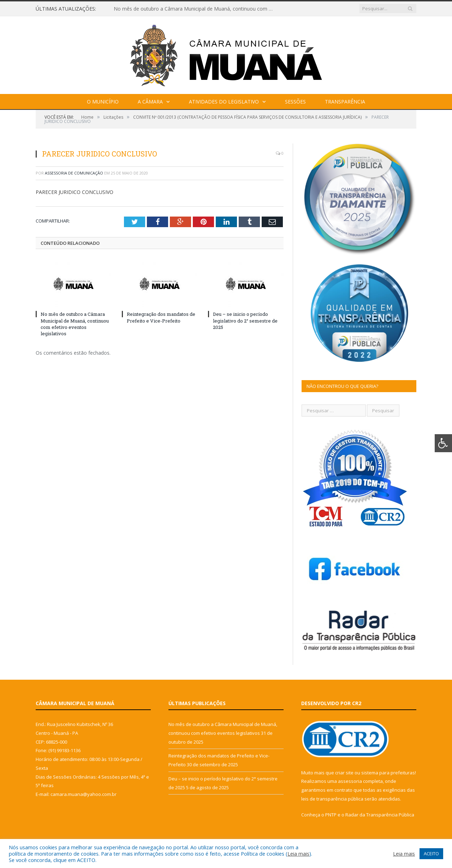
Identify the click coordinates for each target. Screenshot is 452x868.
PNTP (331, 815)
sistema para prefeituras (388, 773)
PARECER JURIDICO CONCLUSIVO (75, 192)
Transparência (345, 102)
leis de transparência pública (332, 799)
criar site (344, 773)
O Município (103, 102)
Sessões (295, 102)
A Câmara (150, 102)
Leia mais (298, 854)
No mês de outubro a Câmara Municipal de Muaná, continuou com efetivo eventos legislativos (195, 9)
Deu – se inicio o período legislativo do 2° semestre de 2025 (245, 320)
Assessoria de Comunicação (74, 173)
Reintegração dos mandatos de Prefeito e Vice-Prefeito (161, 317)
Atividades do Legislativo (224, 102)
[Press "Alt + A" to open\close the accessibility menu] (443, 443)
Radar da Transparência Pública (380, 815)
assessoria (350, 781)
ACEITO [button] (431, 854)
